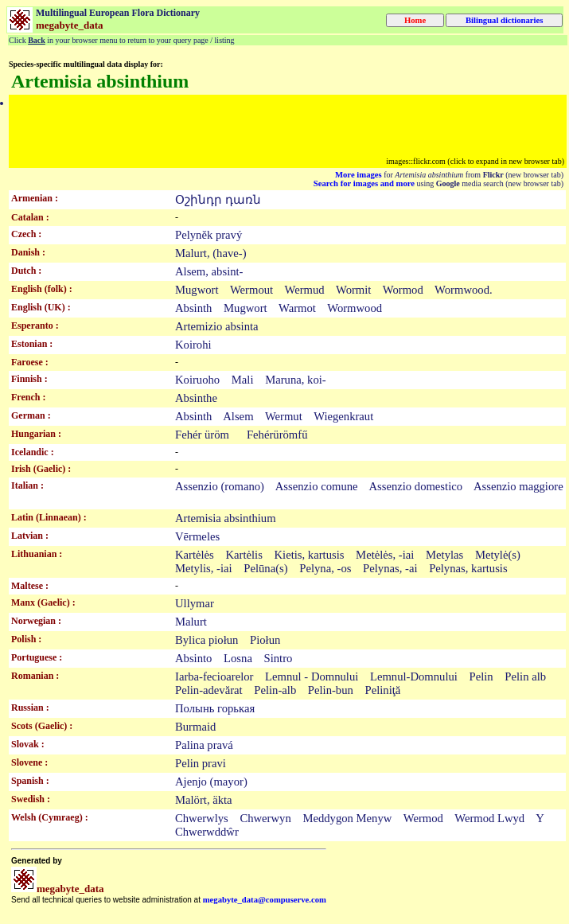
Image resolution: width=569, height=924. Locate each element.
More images (359, 175)
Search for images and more (364, 183)
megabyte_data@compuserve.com (265, 900)
